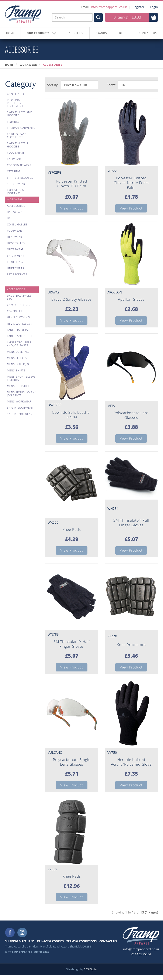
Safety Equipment (20, 408)
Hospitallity (16, 243)
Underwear (16, 268)
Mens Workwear (19, 401)
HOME (10, 33)
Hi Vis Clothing (18, 317)
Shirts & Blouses (20, 178)
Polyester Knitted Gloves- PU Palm (72, 184)
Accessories (53, 65)
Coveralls (15, 311)
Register (138, 7)
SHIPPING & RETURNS (20, 946)
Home (9, 65)
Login (154, 7)
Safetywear (16, 256)
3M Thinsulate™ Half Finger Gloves (72, 647)
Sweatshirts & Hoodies (18, 145)
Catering (14, 171)
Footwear (14, 231)
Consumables (17, 224)
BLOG (123, 33)
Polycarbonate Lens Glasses (131, 417)
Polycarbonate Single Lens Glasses (72, 765)
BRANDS (101, 33)
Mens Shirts (16, 370)
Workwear (28, 65)
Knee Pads (72, 532)
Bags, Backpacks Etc (19, 297)
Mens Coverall (18, 352)
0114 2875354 (141, 959)
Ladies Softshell (20, 336)
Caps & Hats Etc (19, 305)
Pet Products (17, 274)
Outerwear (15, 249)
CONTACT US (108, 946)
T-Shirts (13, 122)
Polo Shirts (16, 153)
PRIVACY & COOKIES (50, 946)
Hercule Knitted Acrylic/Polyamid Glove (131, 765)
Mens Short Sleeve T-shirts (21, 378)
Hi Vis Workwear (19, 324)
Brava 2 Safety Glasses (72, 300)
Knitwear (14, 159)
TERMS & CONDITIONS (81, 946)
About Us (76, 33)
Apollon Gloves (131, 300)
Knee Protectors (131, 648)
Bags (11, 218)
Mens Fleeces (17, 358)
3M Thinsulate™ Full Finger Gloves (131, 525)
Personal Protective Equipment (15, 103)
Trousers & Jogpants (16, 192)
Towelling (15, 262)
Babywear (14, 212)
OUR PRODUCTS (42, 33)
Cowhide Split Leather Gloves (72, 416)
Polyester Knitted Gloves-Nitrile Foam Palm (131, 183)
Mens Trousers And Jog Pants (22, 394)
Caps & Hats (16, 94)
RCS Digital (91, 974)
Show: (111, 85)
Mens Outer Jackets (22, 364)
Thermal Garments (21, 128)
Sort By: (53, 85)
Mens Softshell (19, 386)
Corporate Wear (19, 165)
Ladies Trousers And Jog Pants (19, 344)
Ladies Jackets (18, 330)
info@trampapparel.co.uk (109, 7)
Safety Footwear (20, 414)
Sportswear (16, 184)
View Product (72, 209)
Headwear (15, 237)
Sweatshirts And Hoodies (20, 114)
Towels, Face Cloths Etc (17, 136)
